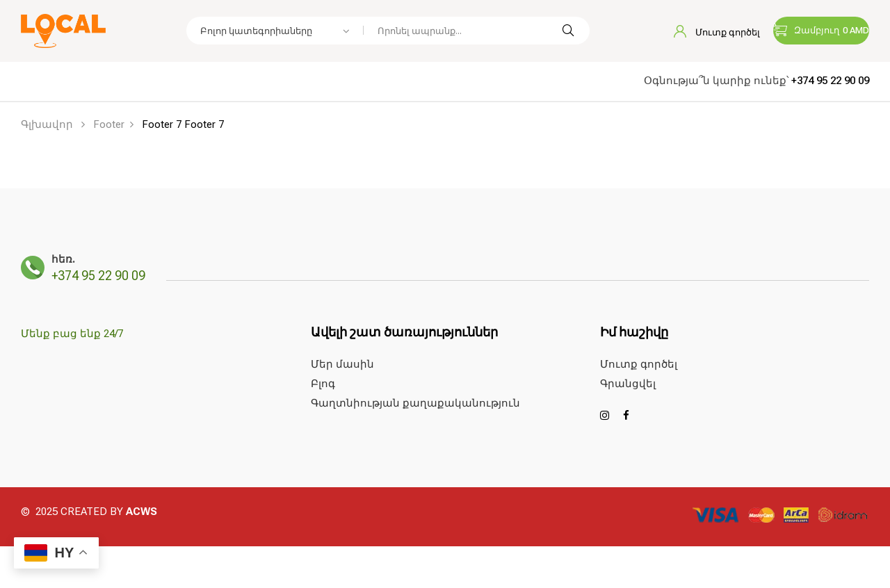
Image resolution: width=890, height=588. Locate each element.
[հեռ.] (33, 268)
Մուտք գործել (717, 32)
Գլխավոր (47, 124)
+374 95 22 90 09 (830, 81)
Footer (109, 124)
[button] (821, 31)
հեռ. (63, 259)
